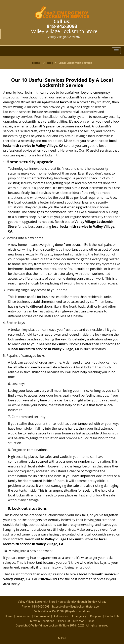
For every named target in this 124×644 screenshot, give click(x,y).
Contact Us (112, 616)
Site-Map (79, 621)
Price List (64, 621)
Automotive (61, 616)
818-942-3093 (62, 26)
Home (36, 63)
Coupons (96, 616)
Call (62, 638)
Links (91, 621)
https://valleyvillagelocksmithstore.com (77, 607)
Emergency (79, 616)
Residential (23, 616)
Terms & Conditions (42, 621)
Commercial (42, 616)
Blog (50, 63)
